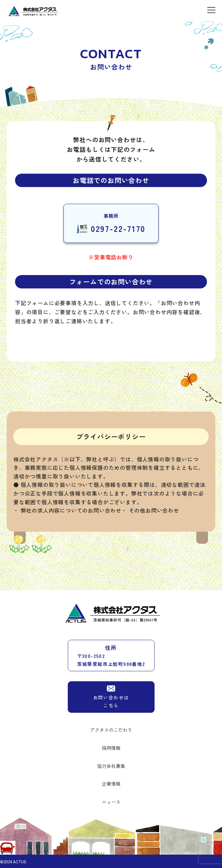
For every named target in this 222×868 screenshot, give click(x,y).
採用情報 (111, 748)
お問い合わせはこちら (111, 697)
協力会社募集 (111, 766)
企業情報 (111, 784)
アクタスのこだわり (111, 730)
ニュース (111, 802)
